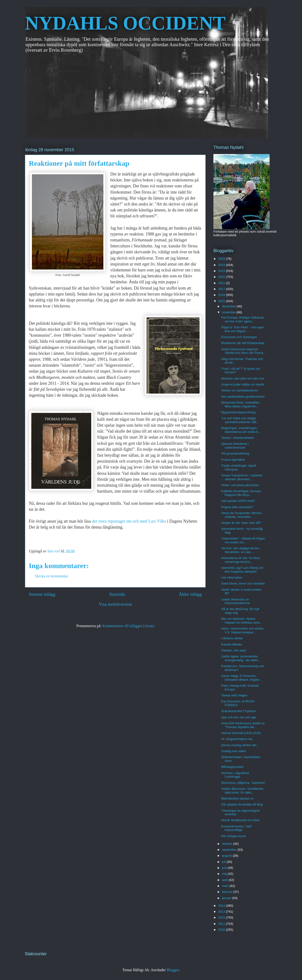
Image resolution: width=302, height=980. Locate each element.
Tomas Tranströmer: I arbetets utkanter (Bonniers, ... (242, 477)
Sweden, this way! (234, 650)
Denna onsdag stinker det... (240, 745)
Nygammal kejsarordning (238, 412)
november (229, 312)
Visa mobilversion (115, 604)
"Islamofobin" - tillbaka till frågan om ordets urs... (243, 540)
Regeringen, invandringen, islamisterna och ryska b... (241, 430)
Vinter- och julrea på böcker (240, 485)
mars (226, 886)
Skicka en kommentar (51, 576)
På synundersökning (235, 453)
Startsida (117, 594)
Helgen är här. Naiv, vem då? (241, 523)
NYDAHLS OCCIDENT (125, 23)
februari (228, 892)
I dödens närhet (232, 638)
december (229, 306)
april (225, 880)
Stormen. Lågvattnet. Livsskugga (235, 775)
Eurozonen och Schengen (239, 337)
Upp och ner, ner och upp (238, 717)
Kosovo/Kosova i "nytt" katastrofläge (237, 828)
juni (225, 868)
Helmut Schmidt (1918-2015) (241, 733)
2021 (222, 283)
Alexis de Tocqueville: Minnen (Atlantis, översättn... (241, 515)
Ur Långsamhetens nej (237, 739)
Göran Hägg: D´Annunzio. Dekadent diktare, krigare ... (242, 678)
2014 (222, 906)
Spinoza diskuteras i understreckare (235, 446)
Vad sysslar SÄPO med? (238, 501)
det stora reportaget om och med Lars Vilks (130, 521)
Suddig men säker (234, 751)
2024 (222, 265)
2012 (222, 917)
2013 (222, 912)
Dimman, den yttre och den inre (243, 378)
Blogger (173, 970)
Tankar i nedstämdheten (238, 438)
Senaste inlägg (42, 594)
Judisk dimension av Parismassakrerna (235, 601)
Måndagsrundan (232, 767)
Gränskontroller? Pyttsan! (239, 711)
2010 (222, 930)
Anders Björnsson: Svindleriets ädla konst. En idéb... (242, 791)
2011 (222, 924)
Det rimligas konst (233, 836)
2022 (222, 277)
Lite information (232, 577)
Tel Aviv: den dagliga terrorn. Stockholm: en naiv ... (241, 550)
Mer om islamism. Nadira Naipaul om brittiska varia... (242, 621)
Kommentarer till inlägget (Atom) (128, 626)
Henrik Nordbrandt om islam (240, 820)
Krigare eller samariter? (237, 507)
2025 (222, 259)
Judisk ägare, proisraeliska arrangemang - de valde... (241, 658)
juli (224, 862)
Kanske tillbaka (231, 644)
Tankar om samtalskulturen (239, 390)
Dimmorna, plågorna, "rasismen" (243, 783)
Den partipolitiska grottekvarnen (243, 397)
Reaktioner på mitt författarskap (243, 343)
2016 (222, 295)
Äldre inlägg (190, 594)
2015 (222, 301)
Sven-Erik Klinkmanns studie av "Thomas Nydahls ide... (243, 725)
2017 (222, 289)
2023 (222, 271)
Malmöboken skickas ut (237, 798)
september (230, 850)
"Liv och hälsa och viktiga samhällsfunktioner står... (240, 420)
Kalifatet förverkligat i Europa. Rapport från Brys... (241, 493)
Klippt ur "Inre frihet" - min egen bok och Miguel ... (242, 329)
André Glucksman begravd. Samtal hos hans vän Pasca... (243, 351)
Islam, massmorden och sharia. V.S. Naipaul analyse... (243, 630)
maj (225, 874)
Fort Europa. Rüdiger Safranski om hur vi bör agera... (242, 319)
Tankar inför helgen (234, 695)
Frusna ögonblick (233, 460)
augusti (227, 856)
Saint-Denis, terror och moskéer (243, 583)
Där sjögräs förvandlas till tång (242, 804)
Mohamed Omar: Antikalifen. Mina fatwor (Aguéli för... (241, 404)
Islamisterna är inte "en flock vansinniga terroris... (240, 560)
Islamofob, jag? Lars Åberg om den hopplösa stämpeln (242, 570)
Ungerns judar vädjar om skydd (242, 384)
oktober (228, 844)
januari (227, 898)
